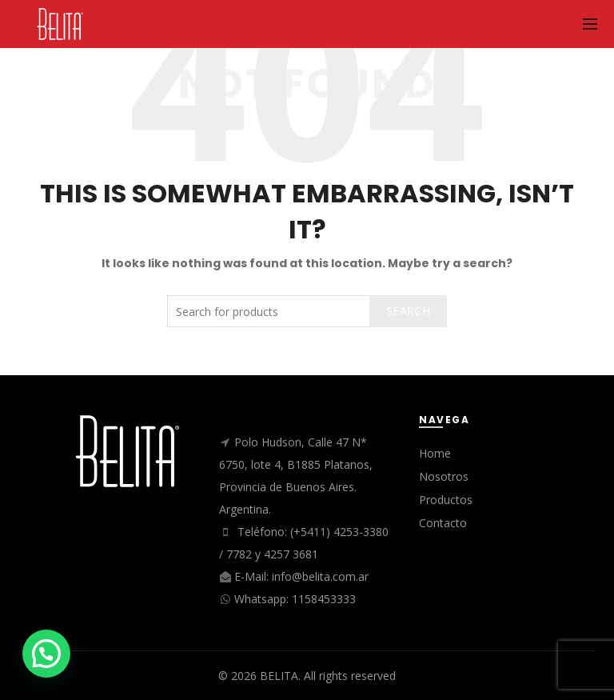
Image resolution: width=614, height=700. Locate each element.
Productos (446, 500)
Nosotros (444, 476)
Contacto (443, 523)
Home (435, 453)
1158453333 (324, 599)
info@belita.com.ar (320, 576)
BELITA (279, 676)
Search (408, 311)
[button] (46, 654)
